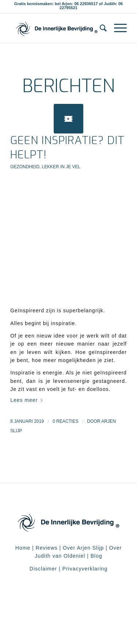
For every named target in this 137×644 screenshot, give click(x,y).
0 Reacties (66, 421)
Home (23, 548)
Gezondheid (25, 167)
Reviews (47, 548)
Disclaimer (43, 569)
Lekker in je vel (61, 167)
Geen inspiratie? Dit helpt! (67, 148)
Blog (96, 556)
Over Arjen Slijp (83, 548)
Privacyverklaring (85, 569)
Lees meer (28, 400)
